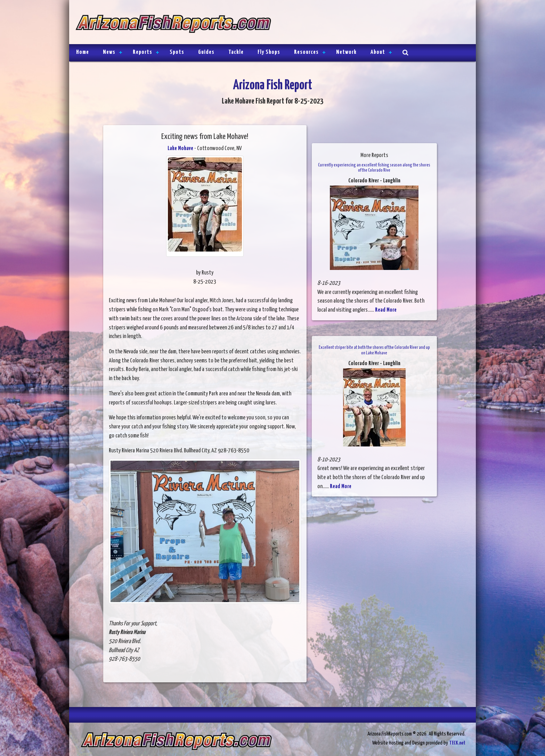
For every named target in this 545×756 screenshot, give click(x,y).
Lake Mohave (180, 149)
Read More (386, 310)
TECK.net (457, 743)
